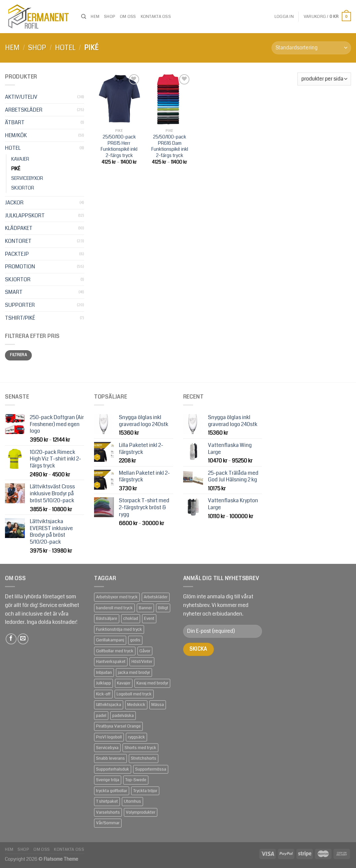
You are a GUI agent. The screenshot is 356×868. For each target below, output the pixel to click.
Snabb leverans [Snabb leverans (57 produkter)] (110, 758)
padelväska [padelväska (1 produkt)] (123, 716)
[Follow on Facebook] (11, 639)
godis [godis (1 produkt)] (135, 640)
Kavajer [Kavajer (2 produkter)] (124, 683)
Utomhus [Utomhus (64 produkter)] (132, 801)
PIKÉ (16, 169)
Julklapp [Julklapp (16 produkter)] (103, 683)
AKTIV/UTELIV (21, 97)
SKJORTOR (23, 188)
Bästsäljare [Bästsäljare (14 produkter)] (107, 619)
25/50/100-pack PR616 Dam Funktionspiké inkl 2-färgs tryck (170, 147)
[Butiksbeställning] (311, 48)
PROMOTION (20, 267)
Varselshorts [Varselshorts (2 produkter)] (108, 812)
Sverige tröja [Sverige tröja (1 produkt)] (108, 780)
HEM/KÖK (16, 135)
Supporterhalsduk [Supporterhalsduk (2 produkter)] (113, 769)
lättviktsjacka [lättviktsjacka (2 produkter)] (109, 705)
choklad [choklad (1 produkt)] (131, 619)
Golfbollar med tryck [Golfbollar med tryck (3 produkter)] (115, 651)
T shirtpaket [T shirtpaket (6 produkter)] (107, 801)
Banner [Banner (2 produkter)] (145, 608)
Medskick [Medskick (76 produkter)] (136, 705)
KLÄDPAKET (19, 228)
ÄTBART (15, 122)
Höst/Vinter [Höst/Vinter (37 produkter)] (142, 662)
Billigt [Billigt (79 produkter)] (163, 608)
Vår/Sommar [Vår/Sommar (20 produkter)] (108, 823)
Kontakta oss (156, 17)
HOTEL (65, 48)
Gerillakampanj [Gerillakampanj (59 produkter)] (110, 640)
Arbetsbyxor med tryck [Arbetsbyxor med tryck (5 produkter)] (117, 597)
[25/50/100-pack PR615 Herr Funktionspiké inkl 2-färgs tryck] (119, 99)
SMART (14, 292)
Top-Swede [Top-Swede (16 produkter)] (136, 780)
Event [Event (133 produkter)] (149, 619)
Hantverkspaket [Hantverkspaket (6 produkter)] (111, 662)
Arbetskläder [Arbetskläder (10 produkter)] (156, 597)
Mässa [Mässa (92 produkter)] (158, 705)
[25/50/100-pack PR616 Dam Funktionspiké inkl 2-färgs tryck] (170, 99)
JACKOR (14, 203)
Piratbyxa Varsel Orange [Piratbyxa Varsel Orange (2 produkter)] (118, 726)
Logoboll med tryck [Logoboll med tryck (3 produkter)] (134, 694)
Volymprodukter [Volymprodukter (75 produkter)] (141, 812)
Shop (110, 17)
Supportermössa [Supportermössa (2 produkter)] (151, 769)
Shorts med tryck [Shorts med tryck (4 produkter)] (140, 748)
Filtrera (18, 355)
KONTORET (18, 241)
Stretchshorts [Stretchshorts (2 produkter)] (144, 758)
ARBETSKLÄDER (24, 110)
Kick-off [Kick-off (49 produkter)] (103, 694)
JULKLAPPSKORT (25, 216)
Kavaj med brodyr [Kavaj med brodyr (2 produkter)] (152, 683)
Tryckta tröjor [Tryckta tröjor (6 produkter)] (145, 791)
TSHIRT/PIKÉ (20, 318)
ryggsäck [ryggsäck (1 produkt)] (136, 737)
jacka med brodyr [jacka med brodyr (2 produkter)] (134, 673)
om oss (128, 17)
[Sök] (84, 17)
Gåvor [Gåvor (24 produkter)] (145, 651)
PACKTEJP (17, 254)
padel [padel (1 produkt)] (101, 716)
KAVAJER (20, 159)
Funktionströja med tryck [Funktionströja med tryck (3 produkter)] (119, 629)
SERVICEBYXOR (27, 178)
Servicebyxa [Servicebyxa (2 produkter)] (107, 748)
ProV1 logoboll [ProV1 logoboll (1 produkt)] (109, 737)
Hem (95, 17)
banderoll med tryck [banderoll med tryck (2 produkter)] (114, 608)
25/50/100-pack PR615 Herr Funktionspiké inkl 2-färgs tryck (119, 147)
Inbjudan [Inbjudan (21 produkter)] (104, 673)
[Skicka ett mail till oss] (23, 639)
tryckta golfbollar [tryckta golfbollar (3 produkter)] (112, 791)
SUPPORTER (20, 305)
